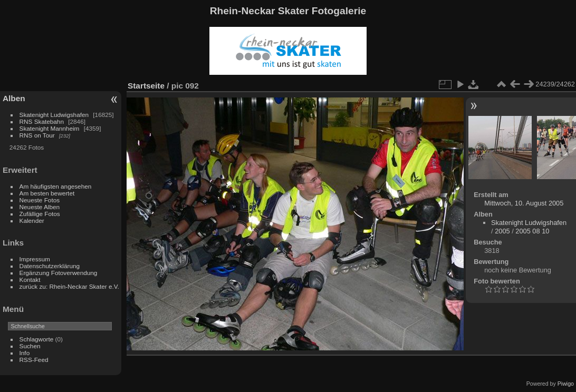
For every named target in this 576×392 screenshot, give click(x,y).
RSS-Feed (34, 360)
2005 (502, 231)
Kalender (32, 220)
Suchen (30, 346)
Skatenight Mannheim (50, 128)
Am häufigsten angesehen (56, 186)
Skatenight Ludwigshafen (54, 115)
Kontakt (30, 280)
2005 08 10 (532, 231)
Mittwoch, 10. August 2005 (524, 203)
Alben (14, 98)
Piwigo (566, 384)
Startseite (146, 86)
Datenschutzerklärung (50, 266)
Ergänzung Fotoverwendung (59, 273)
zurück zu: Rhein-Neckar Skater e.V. (69, 286)
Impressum (35, 259)
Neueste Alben (40, 207)
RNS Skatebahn (42, 121)
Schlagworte (37, 339)
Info (25, 353)
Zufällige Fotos (40, 214)
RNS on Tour (37, 135)
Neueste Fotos (40, 200)
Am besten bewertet (47, 193)
